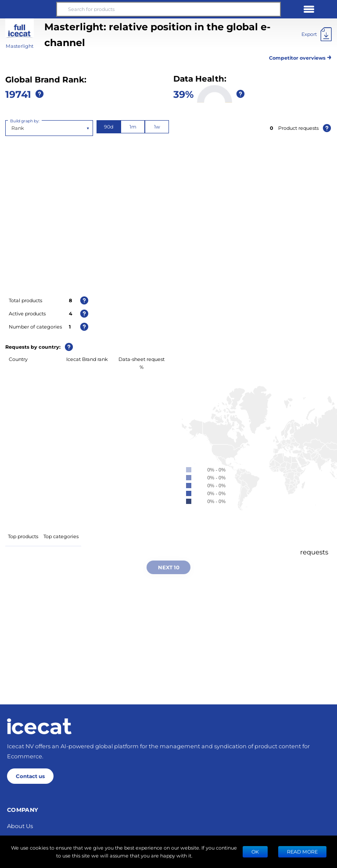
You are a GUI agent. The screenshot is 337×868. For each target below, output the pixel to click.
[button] (28, 9)
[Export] (317, 34)
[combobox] (12, 128)
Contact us (30, 776)
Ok (255, 852)
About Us (20, 826)
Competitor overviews (300, 56)
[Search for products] (168, 9)
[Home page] (39, 726)
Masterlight (20, 46)
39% (183, 94)
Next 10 (169, 567)
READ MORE (302, 852)
